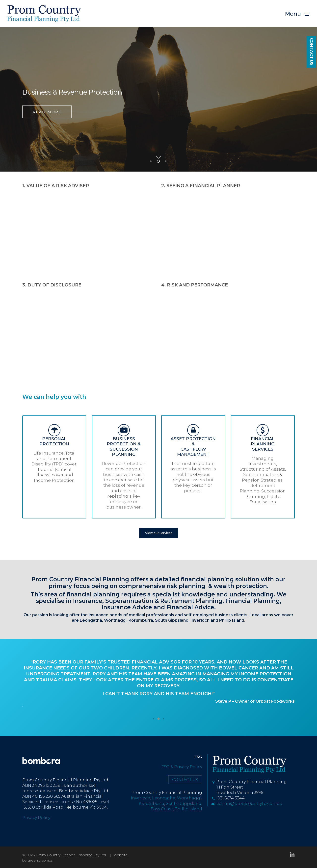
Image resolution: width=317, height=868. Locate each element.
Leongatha (91, 620)
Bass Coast (162, 809)
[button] (298, 14)
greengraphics (40, 860)
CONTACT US (311, 52)
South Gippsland (184, 804)
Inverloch (200, 620)
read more (47, 115)
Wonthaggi (115, 620)
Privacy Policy (36, 818)
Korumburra (141, 620)
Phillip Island (232, 620)
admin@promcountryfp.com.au (247, 804)
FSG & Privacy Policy (182, 767)
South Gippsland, (172, 620)
